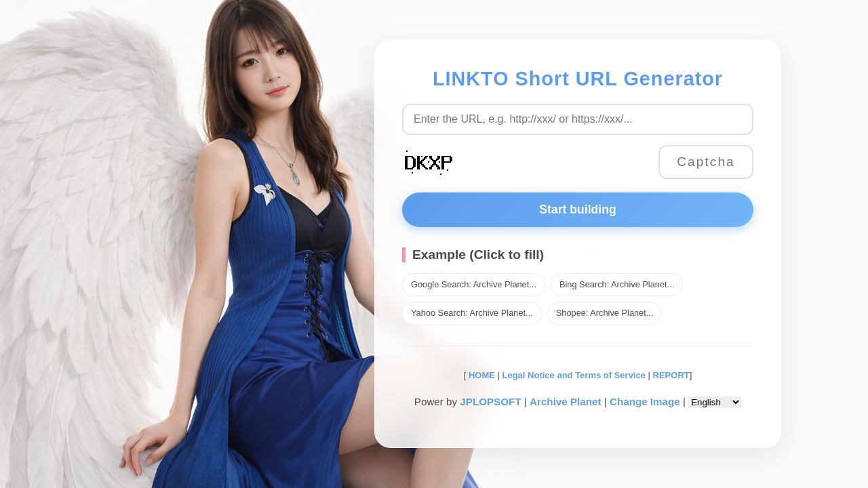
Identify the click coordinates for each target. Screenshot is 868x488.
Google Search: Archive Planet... (474, 284)
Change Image (645, 402)
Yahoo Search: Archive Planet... (472, 313)
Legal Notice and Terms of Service (574, 375)
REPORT (671, 375)
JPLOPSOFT (490, 402)
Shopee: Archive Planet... (605, 313)
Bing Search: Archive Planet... (617, 284)
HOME (480, 375)
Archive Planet (566, 402)
